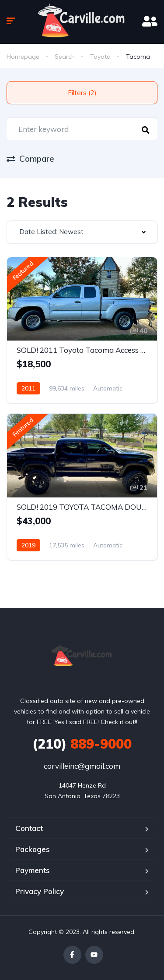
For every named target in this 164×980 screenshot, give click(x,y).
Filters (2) (82, 93)
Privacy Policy (40, 891)
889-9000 (82, 744)
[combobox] (82, 232)
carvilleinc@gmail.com (82, 766)
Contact (29, 828)
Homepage (23, 57)
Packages (33, 849)
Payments (33, 870)
